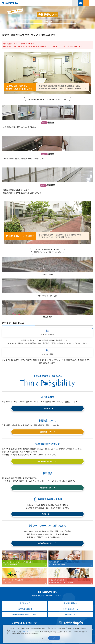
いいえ (41, 638)
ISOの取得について (71, 609)
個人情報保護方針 (71, 603)
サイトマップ (24, 603)
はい (54, 638)
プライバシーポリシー (29, 632)
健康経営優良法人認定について (24, 614)
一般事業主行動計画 (24, 609)
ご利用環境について (71, 614)
